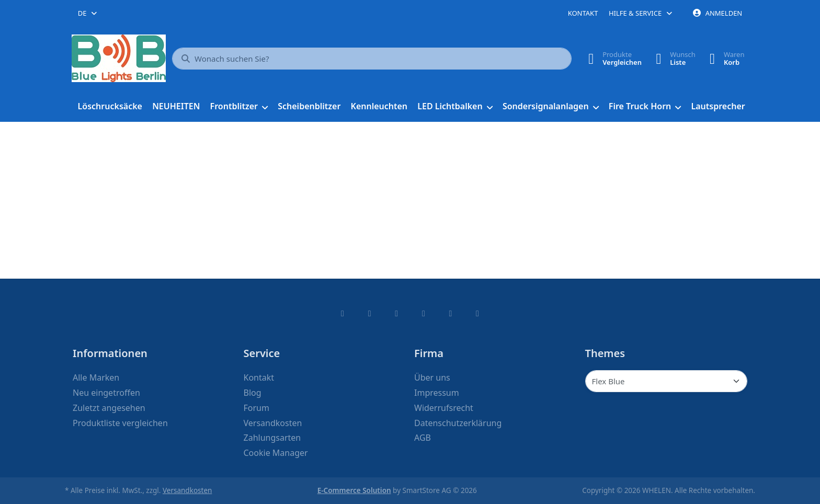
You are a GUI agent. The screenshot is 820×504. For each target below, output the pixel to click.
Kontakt (583, 13)
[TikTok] (424, 313)
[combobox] (88, 13)
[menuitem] (110, 107)
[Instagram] (396, 313)
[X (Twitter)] (370, 313)
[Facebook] (343, 313)
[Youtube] (451, 313)
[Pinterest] (477, 313)
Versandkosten (187, 490)
